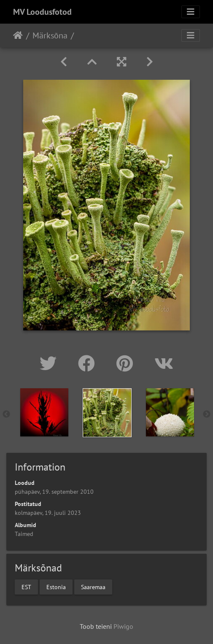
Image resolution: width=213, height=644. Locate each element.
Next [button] (207, 414)
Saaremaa (93, 587)
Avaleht (18, 35)
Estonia (56, 587)
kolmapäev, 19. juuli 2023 (48, 513)
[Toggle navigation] (191, 12)
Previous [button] (6, 414)
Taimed (24, 534)
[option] (44, 412)
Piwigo (123, 626)
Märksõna (50, 35)
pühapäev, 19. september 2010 (54, 492)
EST (26, 587)
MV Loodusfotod (42, 12)
